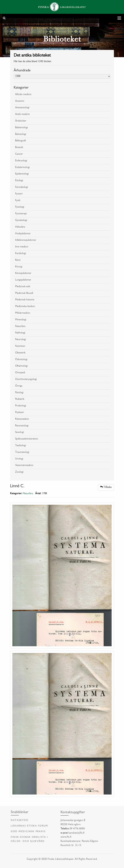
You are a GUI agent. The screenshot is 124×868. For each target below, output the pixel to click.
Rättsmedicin (22, 419)
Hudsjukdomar (23, 234)
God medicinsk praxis (28, 832)
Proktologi (21, 406)
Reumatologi (22, 426)
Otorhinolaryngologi (26, 379)
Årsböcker (21, 121)
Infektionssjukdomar (26, 240)
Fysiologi (20, 207)
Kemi (18, 260)
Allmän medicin (23, 95)
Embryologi (21, 161)
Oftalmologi (21, 366)
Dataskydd (20, 820)
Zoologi (19, 472)
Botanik (19, 148)
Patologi (19, 393)
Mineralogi (21, 320)
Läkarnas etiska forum (29, 826)
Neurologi (21, 340)
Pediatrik (20, 399)
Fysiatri (19, 194)
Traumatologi (22, 452)
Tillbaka (106, 487)
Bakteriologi (21, 128)
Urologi (19, 459)
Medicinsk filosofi (24, 293)
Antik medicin (22, 114)
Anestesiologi (22, 108)
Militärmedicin (23, 313)
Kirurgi (19, 267)
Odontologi (21, 360)
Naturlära (20, 327)
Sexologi (20, 432)
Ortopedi (20, 373)
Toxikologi (21, 446)
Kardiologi (21, 254)
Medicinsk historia (25, 300)
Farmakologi (22, 187)
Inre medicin (22, 247)
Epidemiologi (22, 174)
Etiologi (19, 181)
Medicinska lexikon (25, 307)
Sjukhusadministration (27, 439)
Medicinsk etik (23, 287)
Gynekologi (21, 220)
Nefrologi (20, 333)
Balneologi (21, 134)
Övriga (19, 386)
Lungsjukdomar (23, 280)
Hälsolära (20, 227)
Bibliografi (20, 141)
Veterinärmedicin (24, 466)
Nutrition (20, 346)
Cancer (19, 154)
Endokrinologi (22, 168)
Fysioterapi (21, 214)
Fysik (18, 201)
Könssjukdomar (23, 273)
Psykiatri (20, 413)
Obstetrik (20, 353)
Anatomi (20, 101)
